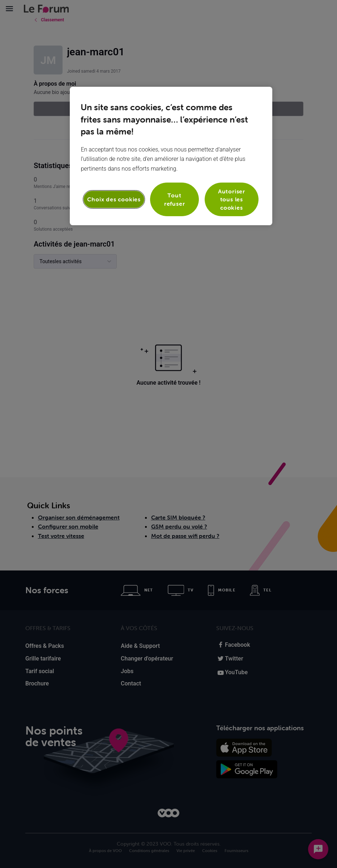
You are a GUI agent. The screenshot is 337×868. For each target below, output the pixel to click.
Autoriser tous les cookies (232, 199)
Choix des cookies (114, 199)
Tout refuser (175, 199)
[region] (171, 156)
